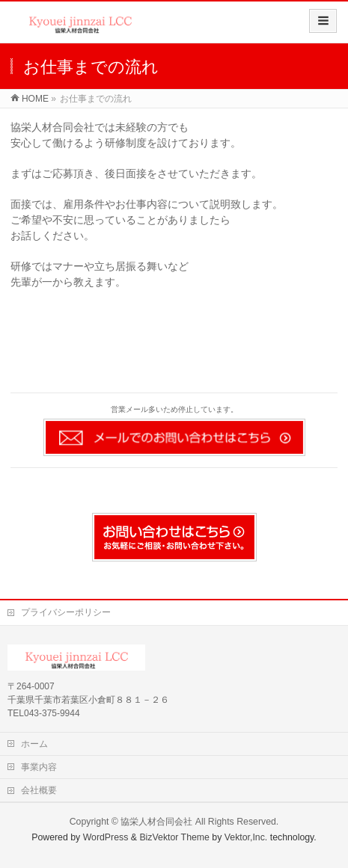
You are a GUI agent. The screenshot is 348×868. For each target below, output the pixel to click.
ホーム (34, 744)
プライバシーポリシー (66, 612)
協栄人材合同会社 (156, 822)
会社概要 (39, 790)
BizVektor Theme (174, 837)
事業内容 (39, 767)
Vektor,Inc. (246, 837)
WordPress (106, 837)
